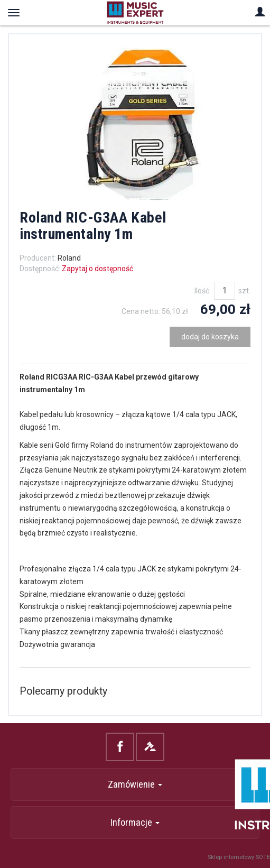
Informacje (135, 822)
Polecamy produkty (63, 691)
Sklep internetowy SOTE (239, 857)
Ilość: (203, 291)
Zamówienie (135, 784)
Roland (69, 258)
